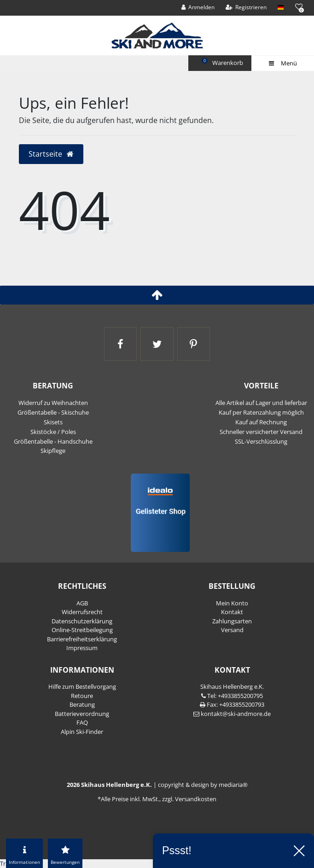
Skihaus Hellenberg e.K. (232, 686)
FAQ (82, 722)
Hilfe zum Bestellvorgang (82, 686)
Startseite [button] (51, 154)
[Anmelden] (198, 7)
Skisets (53, 422)
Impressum (82, 648)
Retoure (82, 696)
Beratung (82, 704)
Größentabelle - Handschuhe (53, 441)
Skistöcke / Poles (53, 432)
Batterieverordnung (82, 714)
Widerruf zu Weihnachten (53, 403)
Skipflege (53, 451)
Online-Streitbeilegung (82, 630)
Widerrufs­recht (82, 612)
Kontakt (232, 612)
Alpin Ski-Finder (82, 732)
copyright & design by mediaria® (203, 785)
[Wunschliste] (299, 7)
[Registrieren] (246, 7)
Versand (232, 630)
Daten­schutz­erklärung (82, 621)
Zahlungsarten (232, 621)
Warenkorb (223, 62)
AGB (82, 603)
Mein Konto (232, 603)
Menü (282, 63)
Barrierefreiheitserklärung (82, 639)
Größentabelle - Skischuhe (53, 412)
